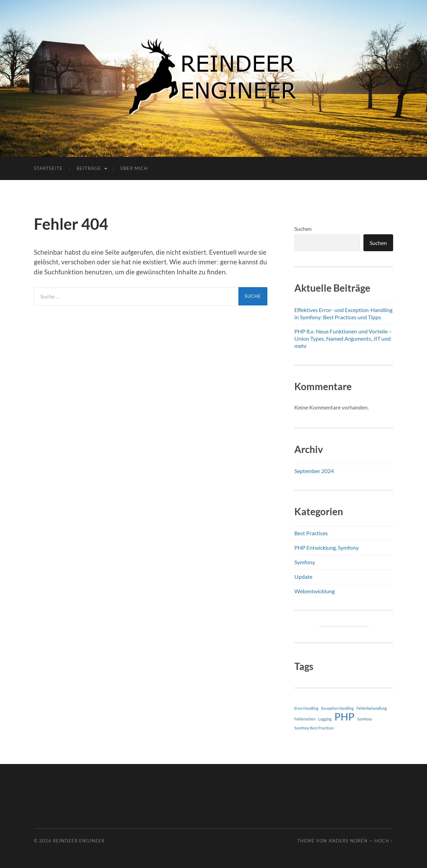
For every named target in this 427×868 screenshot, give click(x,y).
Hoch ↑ (384, 841)
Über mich (134, 168)
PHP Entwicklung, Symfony (326, 548)
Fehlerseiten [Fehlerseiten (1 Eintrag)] (305, 719)
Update (303, 577)
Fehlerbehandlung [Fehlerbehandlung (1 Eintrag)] (372, 708)
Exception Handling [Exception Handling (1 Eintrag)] (338, 708)
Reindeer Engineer (79, 841)
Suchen (303, 229)
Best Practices (311, 533)
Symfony (305, 562)
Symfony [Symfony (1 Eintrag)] (365, 719)
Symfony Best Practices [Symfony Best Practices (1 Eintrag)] (314, 728)
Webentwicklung (315, 591)
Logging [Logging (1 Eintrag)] (325, 719)
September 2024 (314, 471)
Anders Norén (348, 841)
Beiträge (89, 168)
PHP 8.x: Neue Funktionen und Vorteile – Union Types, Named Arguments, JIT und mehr (343, 338)
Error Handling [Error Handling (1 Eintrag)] (306, 708)
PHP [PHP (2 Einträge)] (344, 717)
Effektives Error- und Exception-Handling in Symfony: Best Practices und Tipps (343, 313)
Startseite (48, 168)
